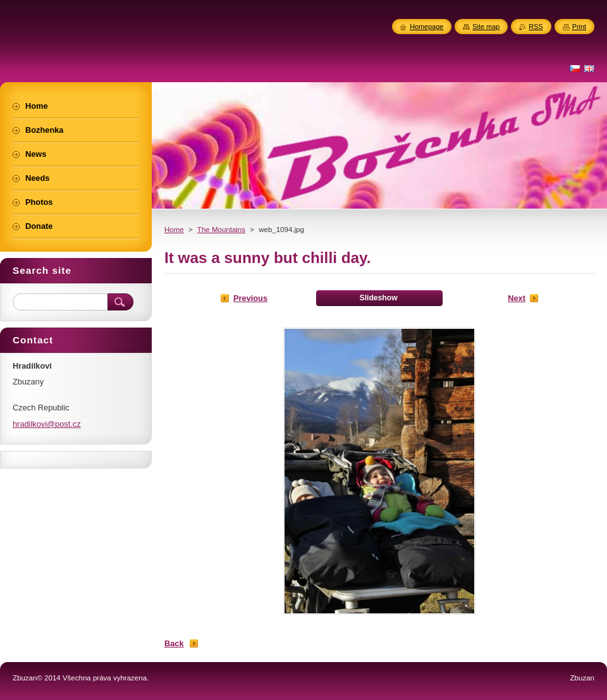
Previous (250, 298)
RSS (536, 27)
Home (174, 230)
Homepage (426, 27)
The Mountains (221, 230)
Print (579, 27)
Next (517, 298)
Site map (486, 27)
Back (174, 643)
